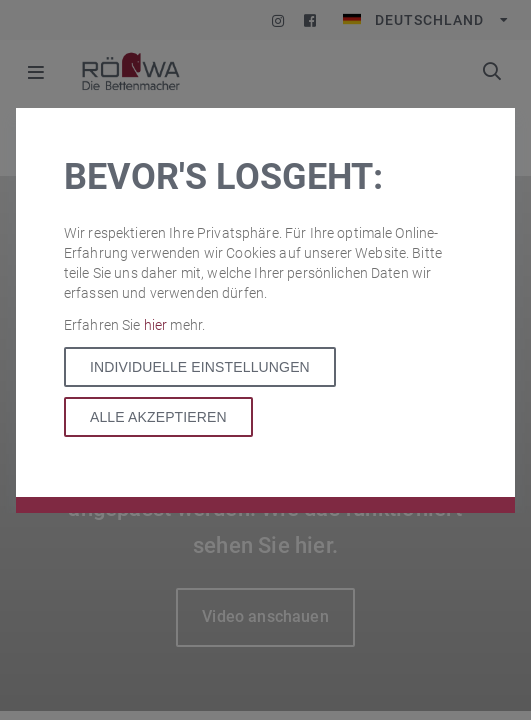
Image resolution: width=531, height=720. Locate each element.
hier (157, 325)
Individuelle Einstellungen (200, 367)
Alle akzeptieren (158, 417)
